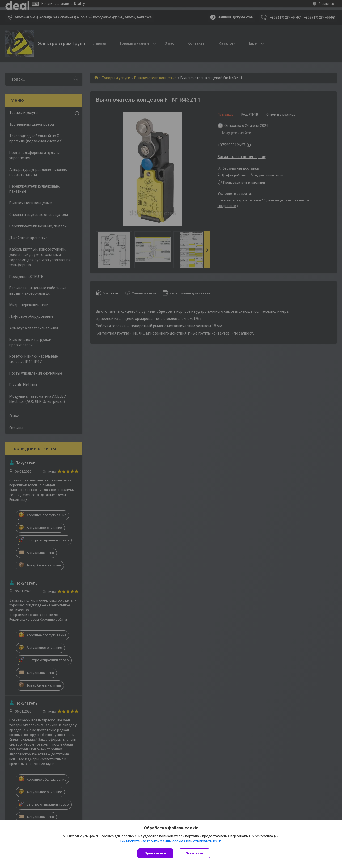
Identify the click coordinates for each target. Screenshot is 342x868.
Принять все (155, 853)
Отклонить (194, 853)
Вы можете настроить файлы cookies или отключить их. (169, 841)
